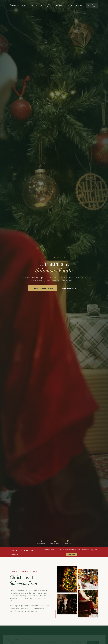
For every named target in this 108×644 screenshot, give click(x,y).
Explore (70, 6)
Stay (42, 6)
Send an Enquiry (48, 550)
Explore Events (69, 288)
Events (25, 6)
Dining (34, 6)
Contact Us (71, 554)
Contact (79, 6)
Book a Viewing (92, 6)
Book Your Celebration (42, 288)
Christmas (60, 6)
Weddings (15, 6)
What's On (50, 6)
